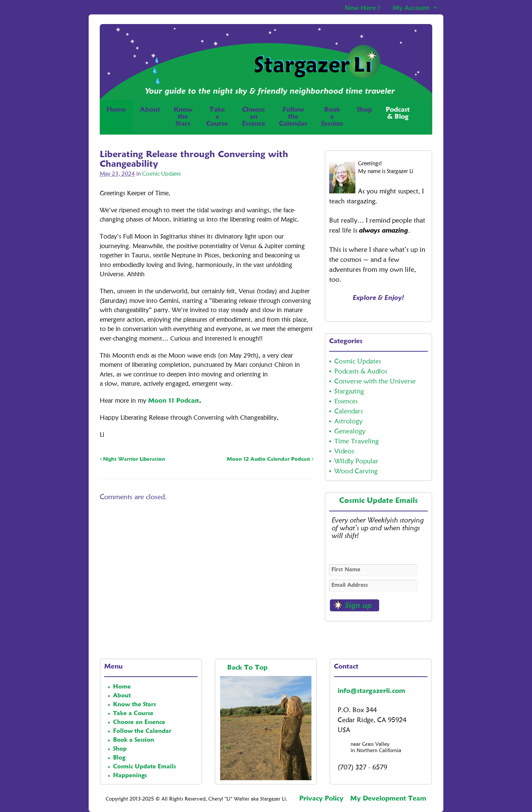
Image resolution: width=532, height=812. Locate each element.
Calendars (349, 412)
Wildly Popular (356, 461)
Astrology (348, 422)
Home (116, 117)
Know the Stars (134, 705)
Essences (346, 402)
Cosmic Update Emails (378, 501)
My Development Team (388, 799)
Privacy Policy (321, 799)
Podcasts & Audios (361, 372)
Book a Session (134, 740)
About (150, 110)
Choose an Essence (139, 723)
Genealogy (350, 432)
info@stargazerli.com (371, 691)
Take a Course (133, 714)
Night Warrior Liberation (132, 459)
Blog (119, 758)
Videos (344, 451)
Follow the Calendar (142, 731)
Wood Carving (356, 471)
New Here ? (362, 8)
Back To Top (248, 668)
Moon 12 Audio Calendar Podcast (270, 459)
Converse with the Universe (375, 382)
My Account (411, 8)
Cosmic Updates (161, 174)
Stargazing (349, 392)
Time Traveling (357, 441)
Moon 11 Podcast (174, 401)
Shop (364, 117)
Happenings (130, 776)
